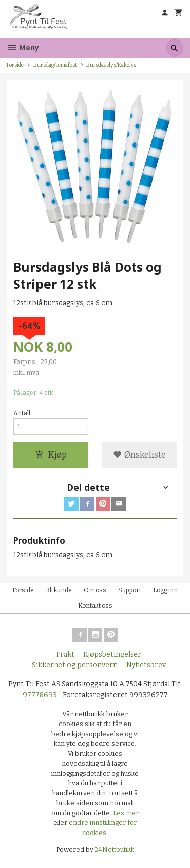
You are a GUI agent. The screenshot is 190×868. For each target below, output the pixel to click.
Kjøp (51, 455)
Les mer (126, 813)
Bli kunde (59, 590)
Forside (15, 65)
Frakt (65, 654)
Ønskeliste (139, 455)
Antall (22, 413)
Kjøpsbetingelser (112, 654)
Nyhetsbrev (146, 665)
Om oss (95, 590)
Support (130, 590)
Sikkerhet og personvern (75, 665)
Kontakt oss (95, 606)
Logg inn (165, 590)
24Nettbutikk (115, 849)
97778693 (40, 695)
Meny (23, 47)
